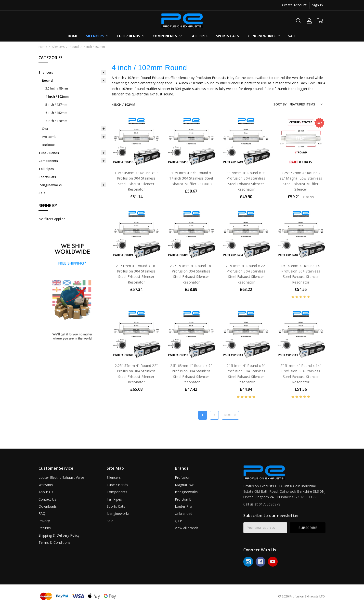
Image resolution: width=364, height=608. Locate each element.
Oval (45, 129)
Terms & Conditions (54, 542)
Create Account (294, 5)
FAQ (42, 513)
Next (231, 415)
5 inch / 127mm (56, 104)
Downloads (48, 506)
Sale (292, 36)
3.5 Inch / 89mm (57, 88)
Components (167, 36)
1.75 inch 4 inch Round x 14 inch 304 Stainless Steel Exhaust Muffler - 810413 (191, 178)
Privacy (44, 521)
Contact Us (47, 499)
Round (47, 80)
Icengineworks (264, 36)
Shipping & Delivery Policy (59, 535)
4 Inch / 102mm (57, 96)
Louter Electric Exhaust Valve (61, 477)
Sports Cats (227, 36)
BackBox (48, 145)
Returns (45, 528)
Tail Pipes (199, 36)
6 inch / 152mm (56, 113)
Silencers (97, 36)
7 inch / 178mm (56, 121)
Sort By (280, 104)
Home (73, 36)
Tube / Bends (130, 36)
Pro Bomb (49, 137)
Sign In (318, 5)
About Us (46, 492)
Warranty (46, 485)
